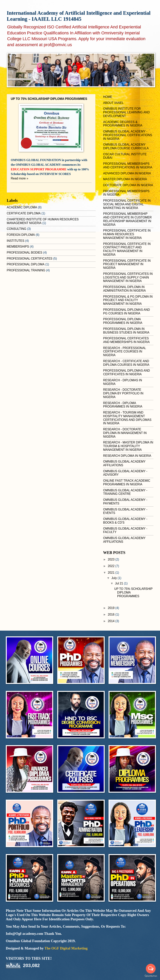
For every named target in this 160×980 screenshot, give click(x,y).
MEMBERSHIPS (18, 247)
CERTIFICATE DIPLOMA (24, 213)
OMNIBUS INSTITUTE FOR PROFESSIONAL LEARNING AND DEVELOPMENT (126, 112)
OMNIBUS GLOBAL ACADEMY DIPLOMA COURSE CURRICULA (126, 146)
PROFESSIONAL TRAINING (26, 270)
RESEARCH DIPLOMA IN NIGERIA (127, 456)
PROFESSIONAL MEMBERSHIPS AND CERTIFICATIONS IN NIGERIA (128, 166)
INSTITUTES (16, 241)
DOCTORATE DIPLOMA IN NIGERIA (128, 185)
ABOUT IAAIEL (113, 103)
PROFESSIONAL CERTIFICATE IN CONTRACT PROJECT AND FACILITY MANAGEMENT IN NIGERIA (127, 249)
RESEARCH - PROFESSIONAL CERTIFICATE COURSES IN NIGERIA (125, 352)
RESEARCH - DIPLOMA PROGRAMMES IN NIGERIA (123, 405)
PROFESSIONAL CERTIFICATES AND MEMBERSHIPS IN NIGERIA (126, 340)
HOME (108, 97)
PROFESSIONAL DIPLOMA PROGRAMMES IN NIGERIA (123, 321)
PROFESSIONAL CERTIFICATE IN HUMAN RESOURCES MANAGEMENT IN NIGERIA (127, 234)
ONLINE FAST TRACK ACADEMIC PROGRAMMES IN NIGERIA (127, 482)
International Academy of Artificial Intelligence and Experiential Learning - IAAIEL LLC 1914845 (79, 16)
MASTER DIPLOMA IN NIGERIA (125, 179)
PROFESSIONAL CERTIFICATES (30, 259)
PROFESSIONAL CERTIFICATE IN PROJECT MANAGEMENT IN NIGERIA (127, 264)
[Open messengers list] (151, 969)
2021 (112, 573)
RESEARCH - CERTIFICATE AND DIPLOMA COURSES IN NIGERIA (126, 363)
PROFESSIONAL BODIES (24, 253)
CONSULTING (16, 229)
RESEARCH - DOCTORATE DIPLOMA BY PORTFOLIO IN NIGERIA (123, 393)
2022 (112, 566)
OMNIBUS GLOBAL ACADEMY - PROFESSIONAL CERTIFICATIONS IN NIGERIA (128, 135)
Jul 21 (120, 583)
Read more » (19, 178)
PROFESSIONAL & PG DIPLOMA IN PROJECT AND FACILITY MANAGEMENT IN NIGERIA (128, 300)
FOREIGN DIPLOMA (21, 235)
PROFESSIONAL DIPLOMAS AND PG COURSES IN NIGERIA (127, 312)
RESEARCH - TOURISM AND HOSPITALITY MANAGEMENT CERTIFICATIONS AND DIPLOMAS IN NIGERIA (127, 418)
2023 (112, 559)
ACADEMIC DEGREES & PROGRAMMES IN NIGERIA (123, 124)
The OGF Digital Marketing (66, 948)
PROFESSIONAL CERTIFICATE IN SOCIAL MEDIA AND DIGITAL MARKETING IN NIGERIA (127, 204)
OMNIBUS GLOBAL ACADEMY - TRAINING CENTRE (125, 492)
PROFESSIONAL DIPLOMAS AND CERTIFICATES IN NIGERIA (127, 372)
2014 (112, 621)
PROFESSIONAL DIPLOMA (26, 264)
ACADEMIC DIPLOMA (22, 207)
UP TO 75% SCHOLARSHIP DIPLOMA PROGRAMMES (49, 99)
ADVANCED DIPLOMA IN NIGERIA (127, 173)
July (115, 578)
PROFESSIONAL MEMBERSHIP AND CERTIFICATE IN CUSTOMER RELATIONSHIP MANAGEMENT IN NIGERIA (127, 219)
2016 (112, 614)
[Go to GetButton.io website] (151, 976)
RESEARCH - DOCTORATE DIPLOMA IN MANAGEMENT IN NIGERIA (125, 433)
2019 (112, 608)
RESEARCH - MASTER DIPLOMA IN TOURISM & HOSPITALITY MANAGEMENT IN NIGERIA (128, 446)
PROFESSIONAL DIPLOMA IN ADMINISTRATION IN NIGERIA (124, 289)
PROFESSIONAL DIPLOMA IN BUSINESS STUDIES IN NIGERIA (126, 331)
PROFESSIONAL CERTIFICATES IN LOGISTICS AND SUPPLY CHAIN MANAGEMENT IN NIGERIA (128, 277)
